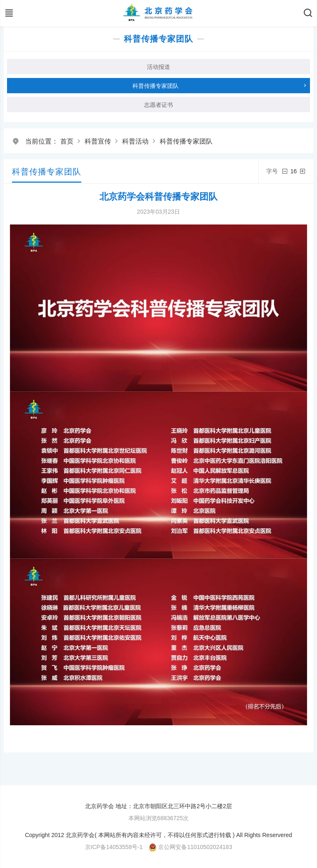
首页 (67, 141)
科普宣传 (98, 141)
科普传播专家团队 (186, 141)
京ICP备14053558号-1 (114, 847)
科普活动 (135, 141)
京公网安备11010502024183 (195, 847)
